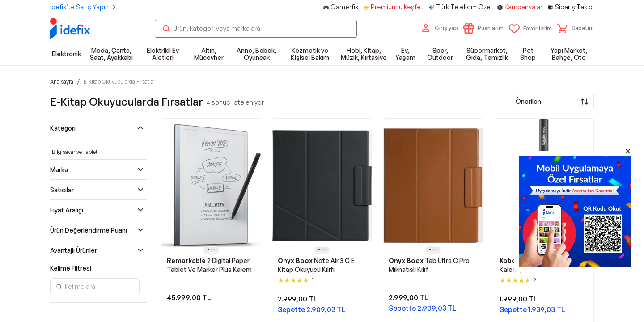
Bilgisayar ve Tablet (75, 152)
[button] (576, 28)
